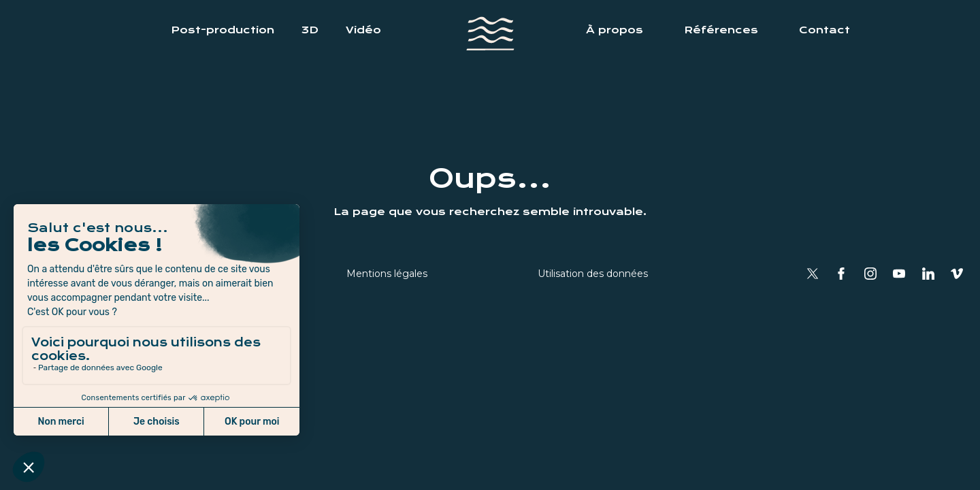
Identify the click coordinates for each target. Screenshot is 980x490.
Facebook (841, 274)
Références (721, 30)
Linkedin (928, 274)
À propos (615, 30)
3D (310, 30)
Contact (824, 30)
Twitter (813, 274)
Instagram (870, 274)
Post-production (223, 30)
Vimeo (957, 274)
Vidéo (363, 30)
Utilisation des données (593, 274)
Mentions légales (387, 274)
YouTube (899, 274)
